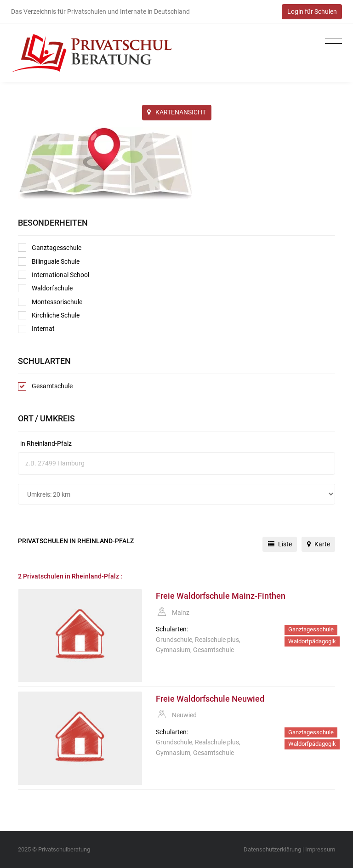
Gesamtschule (45, 386)
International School (54, 275)
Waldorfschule (45, 288)
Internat (36, 329)
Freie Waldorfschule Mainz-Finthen (221, 596)
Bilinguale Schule (49, 261)
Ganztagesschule (50, 248)
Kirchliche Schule (49, 315)
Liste (280, 544)
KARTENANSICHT (176, 112)
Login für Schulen (312, 11)
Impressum (320, 849)
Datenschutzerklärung (272, 849)
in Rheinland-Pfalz (46, 443)
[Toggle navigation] (331, 44)
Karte (319, 544)
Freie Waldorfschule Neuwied (210, 699)
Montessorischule (50, 302)
